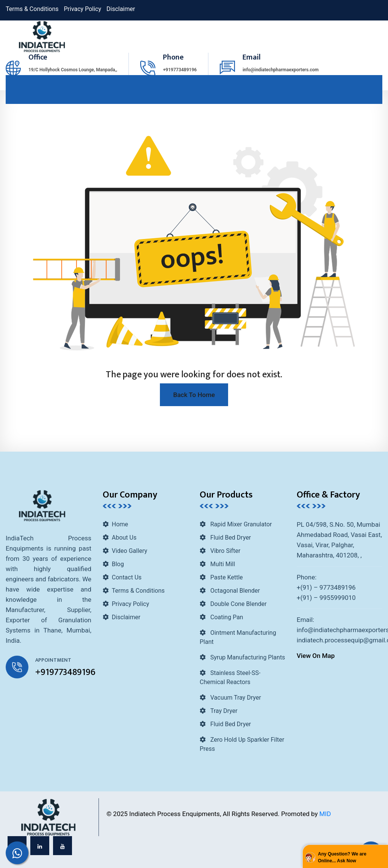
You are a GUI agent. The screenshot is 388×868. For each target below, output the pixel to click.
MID (325, 814)
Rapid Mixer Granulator (240, 524)
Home (120, 524)
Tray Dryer (223, 711)
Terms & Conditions (32, 9)
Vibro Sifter (225, 551)
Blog (118, 564)
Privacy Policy (83, 9)
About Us (124, 538)
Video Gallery (130, 551)
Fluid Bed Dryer (230, 538)
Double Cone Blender (238, 604)
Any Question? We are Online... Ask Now (342, 857)
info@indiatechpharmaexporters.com (281, 70)
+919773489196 (180, 70)
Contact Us (127, 577)
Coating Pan (226, 617)
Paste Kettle (226, 577)
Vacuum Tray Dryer (235, 698)
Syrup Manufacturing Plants (247, 657)
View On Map (316, 656)
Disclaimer (121, 9)
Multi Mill (222, 564)
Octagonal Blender (234, 591)
